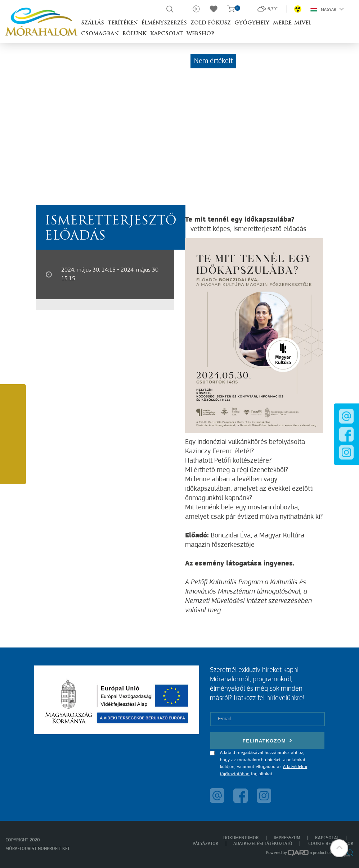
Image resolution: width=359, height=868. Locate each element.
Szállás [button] (93, 23)
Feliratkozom (268, 740)
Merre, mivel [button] (292, 23)
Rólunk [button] (134, 34)
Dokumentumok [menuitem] (241, 838)
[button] (339, 848)
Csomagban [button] (100, 34)
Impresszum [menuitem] (287, 838)
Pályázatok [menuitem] (206, 844)
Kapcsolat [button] (167, 34)
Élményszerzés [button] (164, 23)
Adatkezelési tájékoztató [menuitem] (263, 844)
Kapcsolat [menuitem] (327, 838)
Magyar (327, 9)
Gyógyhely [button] (252, 23)
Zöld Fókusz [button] (211, 23)
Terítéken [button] (123, 23)
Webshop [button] (200, 34)
